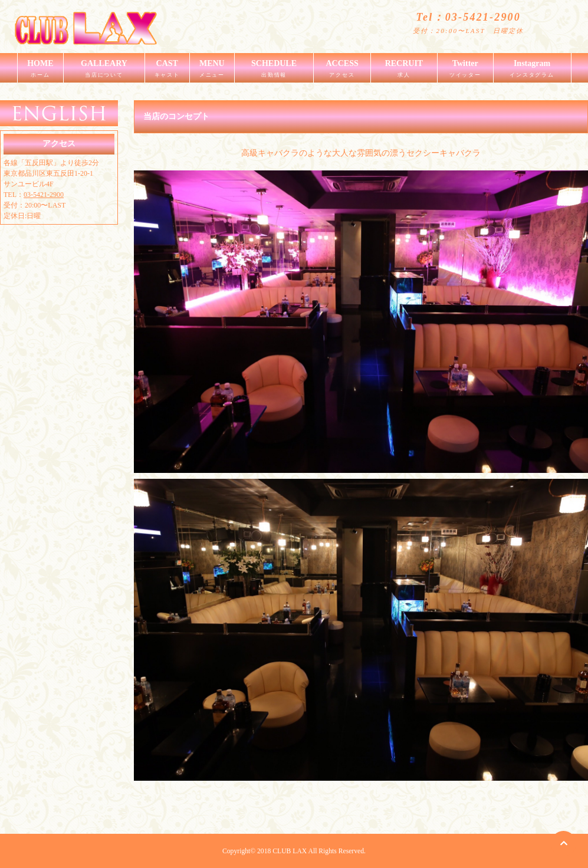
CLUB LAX (290, 851)
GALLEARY (104, 71)
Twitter (465, 71)
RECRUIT (404, 71)
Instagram (532, 71)
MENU (212, 71)
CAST (167, 71)
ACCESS (342, 71)
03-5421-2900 (44, 195)
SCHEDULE (274, 71)
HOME (41, 71)
